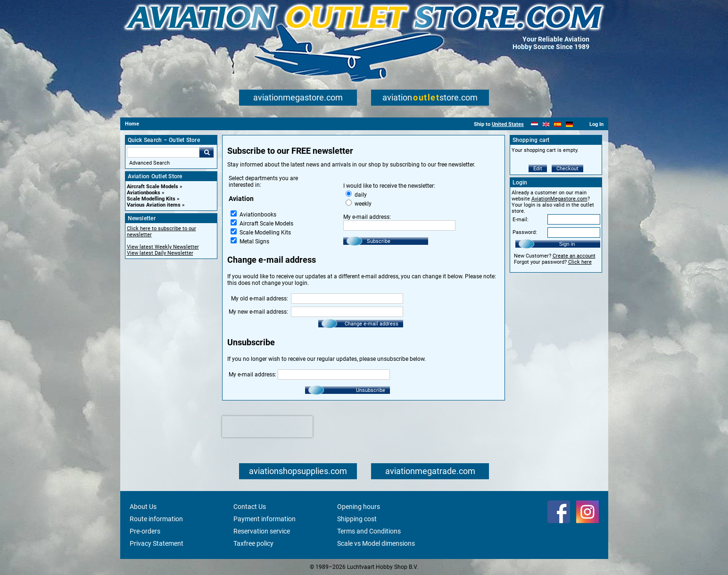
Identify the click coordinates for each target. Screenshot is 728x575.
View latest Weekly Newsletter (163, 247)
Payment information (265, 519)
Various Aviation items (154, 205)
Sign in (567, 244)
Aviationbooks (144, 193)
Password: (525, 232)
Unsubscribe (371, 390)
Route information (156, 519)
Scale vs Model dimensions (376, 543)
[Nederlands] (534, 124)
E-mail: (521, 220)
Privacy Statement (157, 543)
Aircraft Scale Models (153, 187)
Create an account (574, 256)
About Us (143, 507)
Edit (538, 169)
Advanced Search (149, 163)
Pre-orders (145, 531)
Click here (580, 262)
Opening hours (359, 507)
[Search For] (163, 152)
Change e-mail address (372, 324)
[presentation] (267, 427)
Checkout (567, 169)
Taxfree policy (253, 543)
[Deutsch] (569, 124)
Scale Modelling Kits (151, 199)
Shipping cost (357, 519)
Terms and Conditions (369, 531)
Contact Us (250, 507)
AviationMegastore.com (559, 199)
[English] (546, 124)
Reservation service (262, 531)
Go (207, 152)
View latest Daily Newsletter (160, 253)
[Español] (558, 124)
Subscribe (379, 241)
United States (508, 124)
